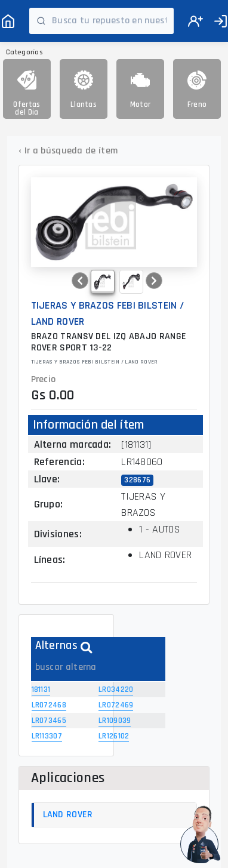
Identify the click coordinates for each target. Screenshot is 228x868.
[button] (80, 281)
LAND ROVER (68, 815)
